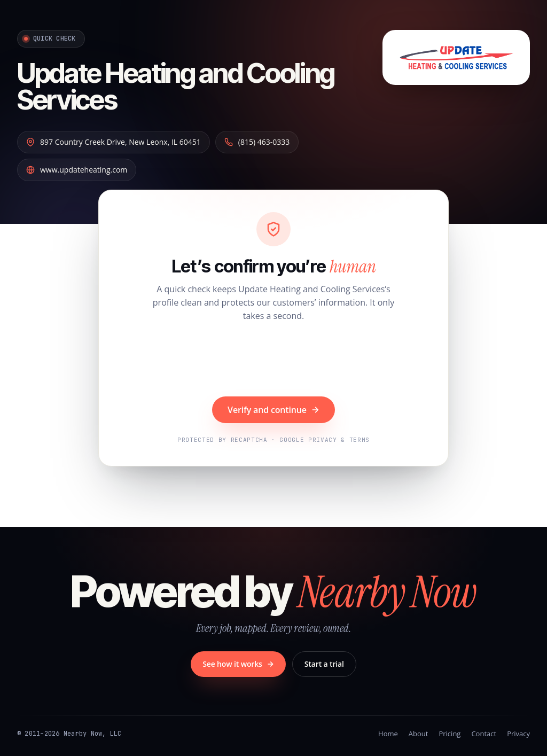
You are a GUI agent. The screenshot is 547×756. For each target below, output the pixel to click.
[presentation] (273, 361)
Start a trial (324, 664)
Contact (484, 734)
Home (388, 734)
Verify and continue (273, 410)
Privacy (518, 734)
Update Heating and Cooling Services (176, 86)
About (419, 734)
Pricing (450, 734)
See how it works (238, 664)
